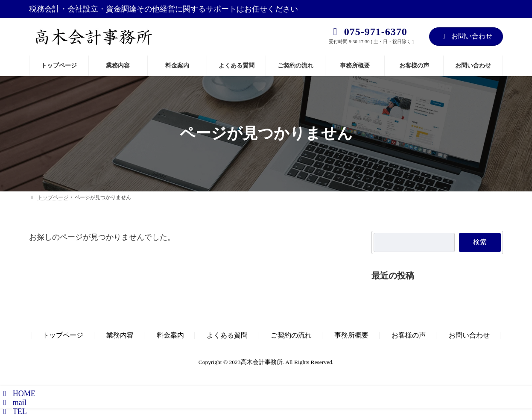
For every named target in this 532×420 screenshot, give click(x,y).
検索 (480, 242)
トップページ (63, 335)
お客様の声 (409, 335)
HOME (18, 394)
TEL (13, 411)
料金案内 (170, 335)
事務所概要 (351, 335)
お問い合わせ (466, 36)
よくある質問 (227, 335)
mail (13, 402)
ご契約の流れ (291, 335)
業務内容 (120, 335)
